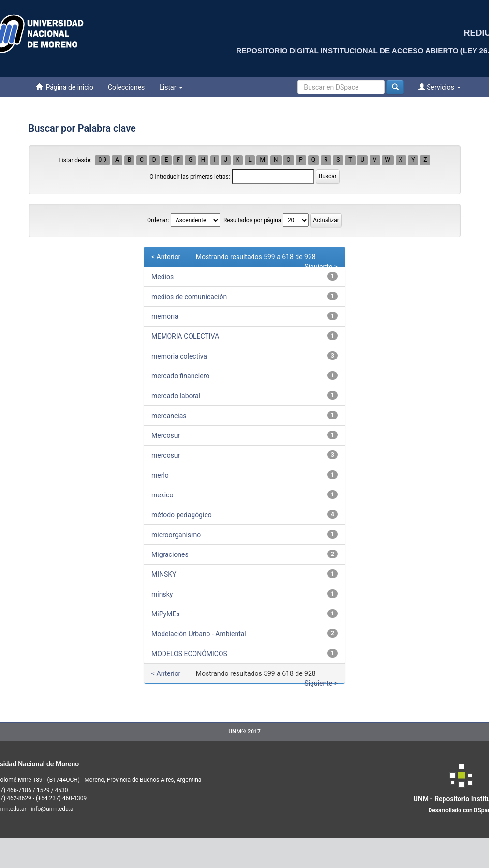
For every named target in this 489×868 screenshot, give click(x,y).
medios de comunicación (189, 297)
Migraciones (170, 554)
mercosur (166, 455)
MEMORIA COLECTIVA (185, 336)
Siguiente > (321, 267)
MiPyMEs (166, 614)
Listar (171, 87)
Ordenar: (158, 220)
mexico (162, 495)
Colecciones (126, 87)
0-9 (102, 160)
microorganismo (176, 535)
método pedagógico (182, 515)
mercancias (169, 416)
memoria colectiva (179, 356)
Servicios (440, 87)
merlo (160, 475)
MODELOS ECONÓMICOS (189, 654)
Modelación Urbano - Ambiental (199, 634)
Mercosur (166, 435)
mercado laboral (176, 396)
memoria (165, 316)
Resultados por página (252, 220)
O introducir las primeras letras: (190, 177)
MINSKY (164, 574)
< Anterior (166, 257)
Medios (163, 277)
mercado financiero (180, 376)
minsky (162, 594)
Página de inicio (65, 87)
